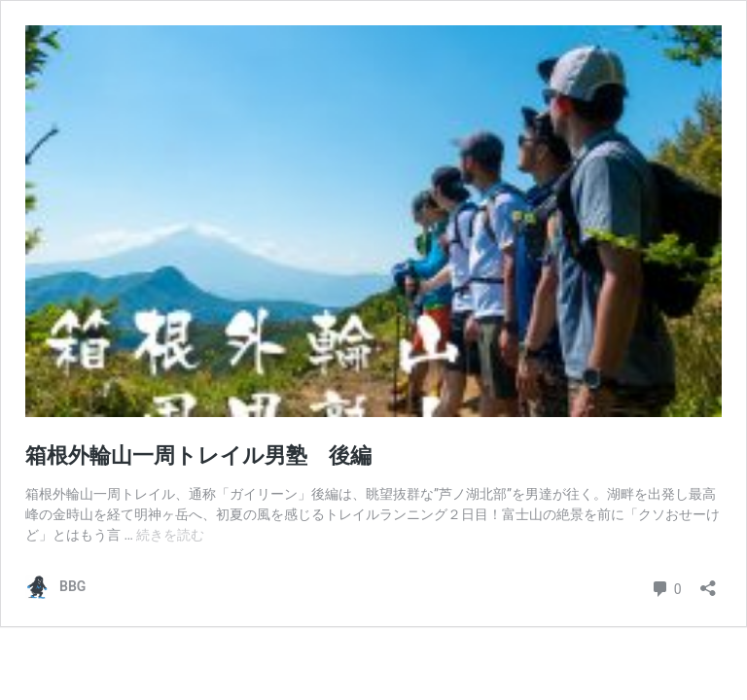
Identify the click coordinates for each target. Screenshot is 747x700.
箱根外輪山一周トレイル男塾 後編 (198, 455)
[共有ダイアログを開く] (708, 582)
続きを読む (170, 535)
